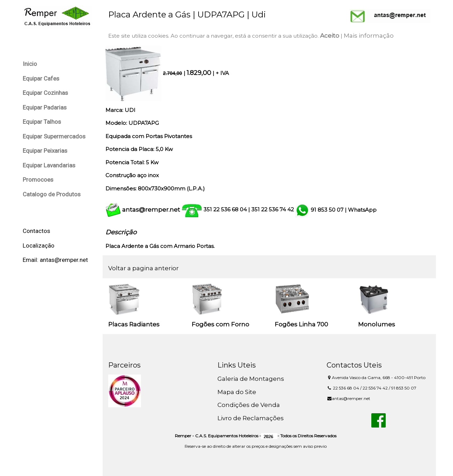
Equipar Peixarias (45, 151)
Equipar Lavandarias (49, 165)
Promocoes (38, 180)
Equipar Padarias (45, 107)
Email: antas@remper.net (55, 260)
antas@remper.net (151, 210)
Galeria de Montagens (251, 379)
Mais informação (369, 36)
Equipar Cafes (41, 78)
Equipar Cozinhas (45, 93)
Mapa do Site (237, 392)
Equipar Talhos (42, 122)
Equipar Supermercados (54, 136)
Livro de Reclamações (251, 418)
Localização (39, 245)
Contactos (36, 231)
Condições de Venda (249, 405)
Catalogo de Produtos (52, 194)
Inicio (30, 64)
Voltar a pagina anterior (143, 268)
